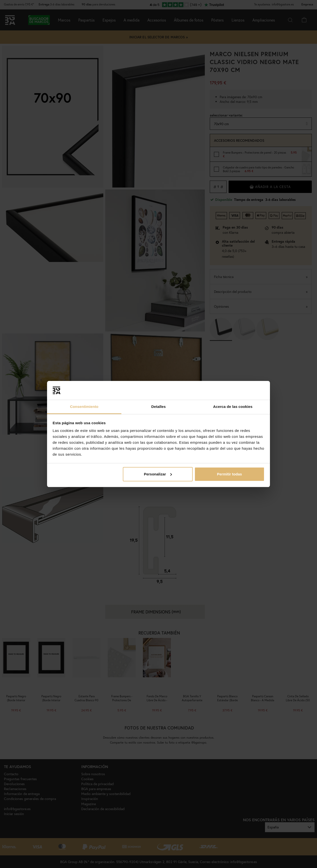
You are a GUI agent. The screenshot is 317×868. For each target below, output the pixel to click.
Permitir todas (229, 474)
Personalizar (158, 474)
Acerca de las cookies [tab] (233, 407)
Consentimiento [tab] (84, 407)
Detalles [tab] (158, 407)
